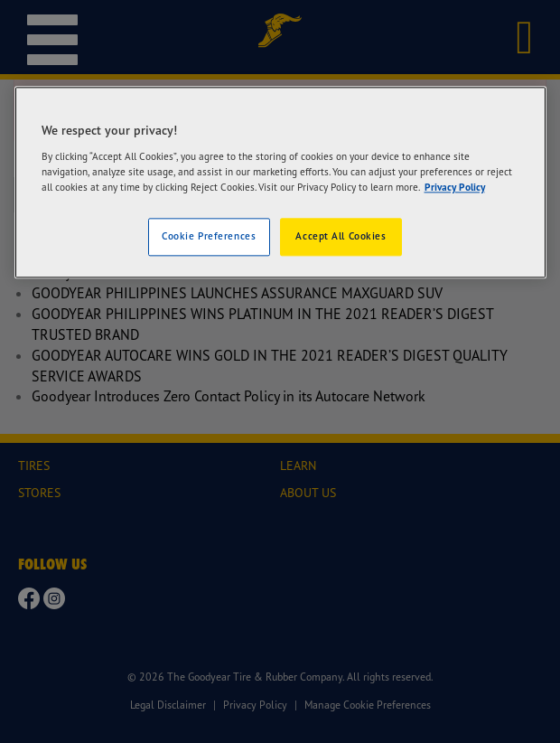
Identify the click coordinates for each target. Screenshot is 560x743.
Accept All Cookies (341, 236)
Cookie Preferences (209, 236)
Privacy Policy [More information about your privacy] (455, 187)
